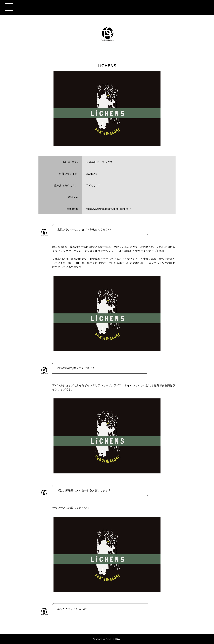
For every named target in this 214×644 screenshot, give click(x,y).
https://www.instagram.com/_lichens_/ (108, 209)
